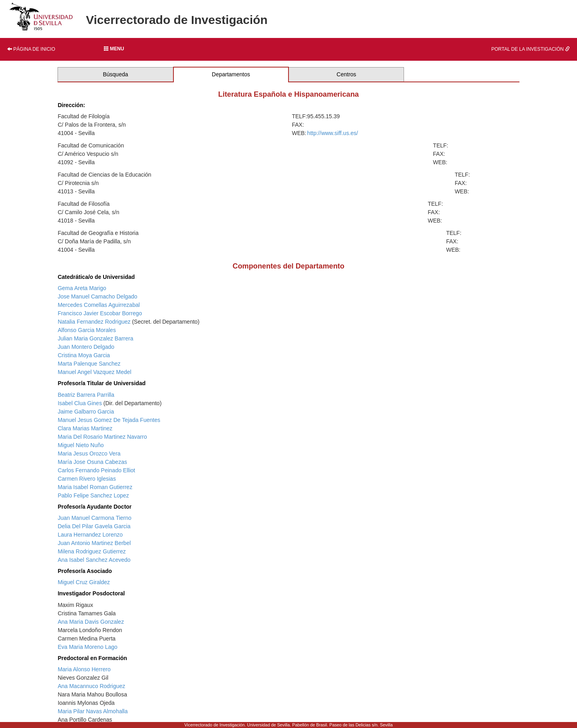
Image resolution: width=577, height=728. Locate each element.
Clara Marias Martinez (85, 428)
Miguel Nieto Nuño (81, 445)
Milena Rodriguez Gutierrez (92, 551)
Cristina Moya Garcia (84, 355)
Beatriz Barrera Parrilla (86, 395)
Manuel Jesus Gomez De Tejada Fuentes (109, 420)
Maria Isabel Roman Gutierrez (95, 487)
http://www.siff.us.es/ (333, 133)
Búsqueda (115, 74)
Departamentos (231, 74)
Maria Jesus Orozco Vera (89, 454)
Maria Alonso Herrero (84, 669)
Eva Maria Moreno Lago (87, 647)
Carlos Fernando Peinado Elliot (96, 470)
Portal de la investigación (530, 49)
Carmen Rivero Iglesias (87, 479)
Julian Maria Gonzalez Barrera (95, 338)
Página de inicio (31, 49)
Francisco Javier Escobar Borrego (100, 313)
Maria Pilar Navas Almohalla (93, 711)
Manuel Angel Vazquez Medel (94, 372)
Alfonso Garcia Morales (87, 330)
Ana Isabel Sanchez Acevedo (94, 560)
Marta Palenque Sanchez (89, 364)
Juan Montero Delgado (86, 347)
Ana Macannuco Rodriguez (91, 686)
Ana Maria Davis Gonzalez (91, 622)
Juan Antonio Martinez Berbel (94, 543)
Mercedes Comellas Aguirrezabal (98, 305)
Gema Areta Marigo (82, 288)
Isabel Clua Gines (80, 403)
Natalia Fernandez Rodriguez (94, 322)
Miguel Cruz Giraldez (84, 582)
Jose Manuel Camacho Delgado (97, 296)
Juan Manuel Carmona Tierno (94, 518)
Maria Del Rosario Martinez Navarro (102, 437)
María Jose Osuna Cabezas (92, 462)
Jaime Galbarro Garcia (86, 412)
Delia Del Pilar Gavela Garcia (94, 526)
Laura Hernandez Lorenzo (90, 535)
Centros (346, 74)
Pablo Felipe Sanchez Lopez (93, 495)
